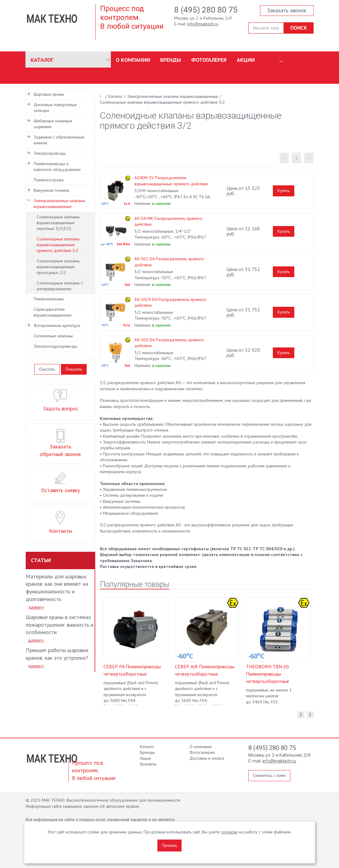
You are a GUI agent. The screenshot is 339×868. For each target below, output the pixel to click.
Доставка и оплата (207, 758)
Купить (284, 191)
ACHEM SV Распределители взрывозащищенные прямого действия (171, 181)
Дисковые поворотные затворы (55, 108)
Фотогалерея (209, 60)
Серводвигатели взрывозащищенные (53, 312)
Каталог (42, 60)
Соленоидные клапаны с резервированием (60, 286)
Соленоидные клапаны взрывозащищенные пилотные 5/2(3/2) (58, 223)
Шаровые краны (49, 94)
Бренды (171, 60)
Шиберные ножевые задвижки (53, 124)
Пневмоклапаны (49, 299)
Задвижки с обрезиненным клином (59, 140)
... (281, 60)
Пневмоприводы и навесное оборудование (57, 167)
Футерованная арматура (57, 325)
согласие (229, 832)
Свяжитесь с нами (269, 775)
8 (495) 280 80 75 (206, 10)
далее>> (36, 607)
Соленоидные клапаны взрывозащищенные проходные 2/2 (58, 267)
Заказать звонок (287, 10)
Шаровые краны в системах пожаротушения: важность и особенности (60, 625)
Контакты (148, 764)
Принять (169, 845)
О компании (133, 60)
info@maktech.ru (203, 24)
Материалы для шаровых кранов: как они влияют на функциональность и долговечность (57, 588)
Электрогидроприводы (55, 346)
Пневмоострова (49, 180)
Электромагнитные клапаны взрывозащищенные (59, 204)
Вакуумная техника (51, 190)
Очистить (47, 369)
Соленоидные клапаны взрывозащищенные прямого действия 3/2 (58, 245)
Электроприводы (50, 153)
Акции (246, 60)
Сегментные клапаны (53, 336)
